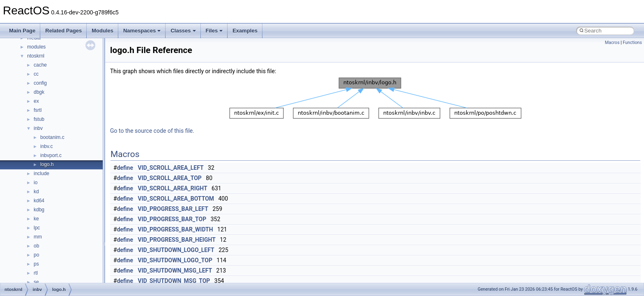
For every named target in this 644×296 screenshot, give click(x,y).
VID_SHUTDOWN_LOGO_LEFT (176, 250)
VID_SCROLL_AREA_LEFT (171, 168)
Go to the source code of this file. (152, 131)
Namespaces (142, 31)
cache (40, 65)
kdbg (39, 210)
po (36, 255)
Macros (612, 43)
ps (36, 264)
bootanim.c (52, 137)
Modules (102, 31)
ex (36, 101)
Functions (632, 43)
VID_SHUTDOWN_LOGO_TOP (175, 260)
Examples (245, 31)
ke (36, 219)
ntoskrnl (36, 56)
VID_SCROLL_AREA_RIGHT (173, 188)
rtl (36, 273)
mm (38, 237)
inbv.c (46, 146)
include (41, 173)
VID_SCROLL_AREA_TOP (170, 178)
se (36, 282)
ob (36, 246)
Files (214, 31)
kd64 (39, 201)
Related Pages (63, 31)
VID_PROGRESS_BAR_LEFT (173, 209)
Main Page (22, 31)
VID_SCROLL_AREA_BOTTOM (176, 199)
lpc (37, 228)
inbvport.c (51, 155)
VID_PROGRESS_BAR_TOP (172, 219)
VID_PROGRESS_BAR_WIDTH (176, 229)
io (36, 183)
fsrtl (38, 110)
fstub (39, 119)
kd (36, 192)
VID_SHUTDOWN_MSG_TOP (174, 281)
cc (36, 74)
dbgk (39, 92)
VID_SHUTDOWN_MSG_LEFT (175, 271)
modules (36, 47)
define (125, 168)
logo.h (47, 164)
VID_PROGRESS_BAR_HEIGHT (177, 240)
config (40, 83)
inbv (38, 128)
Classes (183, 31)
